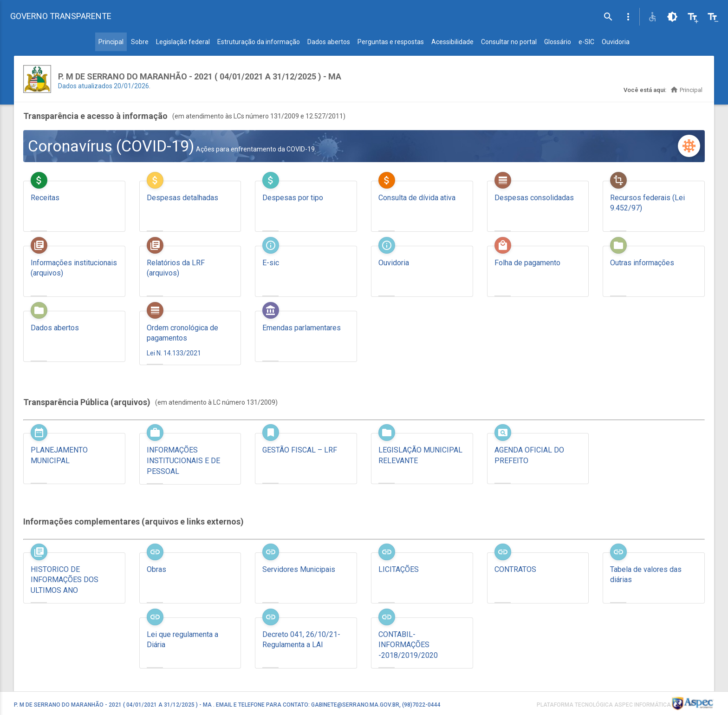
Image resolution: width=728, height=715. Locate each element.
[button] (628, 17)
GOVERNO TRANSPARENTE (61, 16)
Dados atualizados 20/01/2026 (104, 86)
